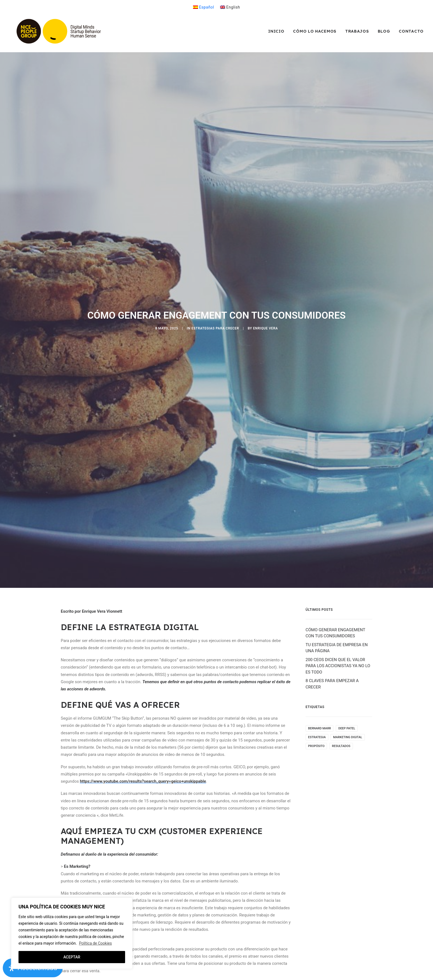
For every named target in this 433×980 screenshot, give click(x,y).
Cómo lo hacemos (315, 33)
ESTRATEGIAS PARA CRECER (215, 299)
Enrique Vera (265, 299)
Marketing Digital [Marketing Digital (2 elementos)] (348, 678)
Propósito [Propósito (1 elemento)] (316, 687)
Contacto (411, 33)
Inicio (276, 33)
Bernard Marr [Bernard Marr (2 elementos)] (320, 669)
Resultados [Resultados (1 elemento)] (341, 687)
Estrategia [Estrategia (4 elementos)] (317, 678)
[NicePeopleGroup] (61, 33)
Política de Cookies (95, 943)
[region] (72, 933)
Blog (384, 33)
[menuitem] (204, 7)
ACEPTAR (72, 957)
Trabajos (357, 33)
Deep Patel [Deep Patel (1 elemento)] (347, 669)
